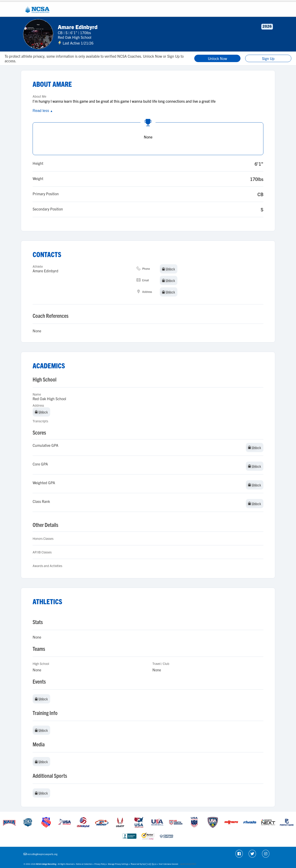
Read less (43, 111)
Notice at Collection (84, 864)
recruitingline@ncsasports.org (42, 854)
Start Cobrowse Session (168, 864)
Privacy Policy (100, 864)
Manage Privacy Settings (118, 864)
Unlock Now (217, 58)
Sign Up (268, 58)
